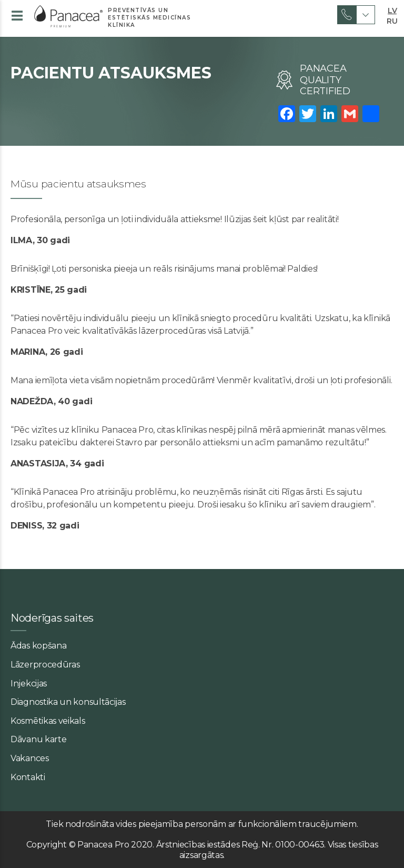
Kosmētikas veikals (48, 721)
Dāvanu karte (38, 739)
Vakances (30, 758)
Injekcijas (29, 684)
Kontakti (28, 777)
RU (392, 20)
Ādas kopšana (38, 646)
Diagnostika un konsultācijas (68, 702)
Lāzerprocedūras (45, 665)
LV (392, 9)
